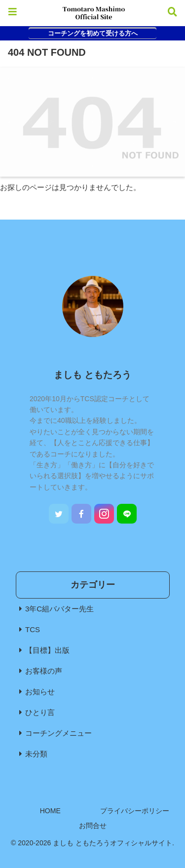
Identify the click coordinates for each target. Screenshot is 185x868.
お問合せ (93, 826)
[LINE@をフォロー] (127, 514)
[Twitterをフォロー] (59, 514)
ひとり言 (40, 712)
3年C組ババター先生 (59, 609)
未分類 (36, 754)
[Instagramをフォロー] (104, 514)
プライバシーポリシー (135, 811)
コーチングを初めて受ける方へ (93, 33)
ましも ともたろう (92, 375)
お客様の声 (44, 671)
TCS (33, 629)
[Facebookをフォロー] (81, 514)
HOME (50, 811)
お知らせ (40, 692)
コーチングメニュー (58, 733)
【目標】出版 (47, 650)
